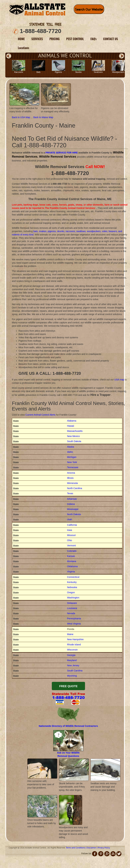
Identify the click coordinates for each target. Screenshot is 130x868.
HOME (21, 39)
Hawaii (71, 426)
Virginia (71, 572)
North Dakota (74, 514)
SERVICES (37, 39)
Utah (70, 519)
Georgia (71, 655)
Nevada (71, 613)
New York (72, 462)
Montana (72, 561)
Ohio (70, 540)
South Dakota (74, 441)
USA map (119, 380)
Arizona (71, 473)
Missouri (71, 535)
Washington (73, 598)
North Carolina (75, 488)
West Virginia (74, 624)
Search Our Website (89, 10)
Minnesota (72, 483)
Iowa (70, 530)
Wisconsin (72, 650)
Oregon (71, 592)
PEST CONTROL (75, 39)
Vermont (71, 545)
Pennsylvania (74, 618)
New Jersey (73, 665)
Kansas (71, 556)
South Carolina (75, 671)
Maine (70, 634)
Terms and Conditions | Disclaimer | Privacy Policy (88, 848)
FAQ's (94, 39)
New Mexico (73, 436)
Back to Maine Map (43, 117)
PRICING (55, 39)
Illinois (70, 478)
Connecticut (73, 577)
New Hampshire (75, 639)
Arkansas (72, 499)
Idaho (70, 452)
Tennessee (73, 467)
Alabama (72, 421)
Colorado (72, 551)
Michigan (72, 457)
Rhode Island (74, 645)
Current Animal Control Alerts (40, 415)
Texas (70, 493)
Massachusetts (75, 431)
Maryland (72, 660)
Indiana (71, 504)
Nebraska (72, 587)
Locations (24, 48)
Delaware (72, 603)
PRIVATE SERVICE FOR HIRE (62, 153)
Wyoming (72, 676)
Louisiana (72, 608)
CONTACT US (111, 39)
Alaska (71, 447)
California (72, 525)
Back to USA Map (21, 117)
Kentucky (72, 582)
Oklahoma (72, 566)
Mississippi (73, 509)
